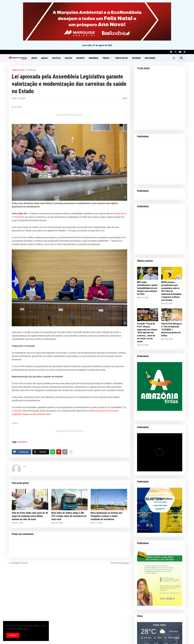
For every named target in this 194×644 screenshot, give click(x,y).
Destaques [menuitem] (150, 58)
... (24, 466)
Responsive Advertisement (70, 115)
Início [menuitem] (34, 58)
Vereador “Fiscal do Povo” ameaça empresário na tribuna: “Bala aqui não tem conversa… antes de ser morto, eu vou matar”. (147, 333)
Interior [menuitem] (136, 58)
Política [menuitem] (56, 58)
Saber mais (23, 629)
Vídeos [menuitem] (106, 58)
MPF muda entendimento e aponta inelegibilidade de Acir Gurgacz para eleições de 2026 (147, 288)
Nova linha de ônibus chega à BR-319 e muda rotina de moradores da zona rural (69, 516)
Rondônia (31, 70)
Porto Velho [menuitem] (121, 58)
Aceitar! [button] (13, 635)
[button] (174, 58)
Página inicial (18, 70)
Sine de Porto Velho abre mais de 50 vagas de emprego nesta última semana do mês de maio (30, 516)
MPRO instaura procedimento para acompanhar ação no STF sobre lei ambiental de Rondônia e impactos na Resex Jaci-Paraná (171, 291)
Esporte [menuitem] (80, 58)
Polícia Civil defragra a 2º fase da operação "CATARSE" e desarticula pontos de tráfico (172, 330)
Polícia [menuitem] (68, 58)
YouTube (17, 411)
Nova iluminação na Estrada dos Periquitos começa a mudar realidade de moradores (107, 516)
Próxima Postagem (120, 563)
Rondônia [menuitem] (94, 58)
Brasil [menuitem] (45, 58)
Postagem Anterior (19, 563)
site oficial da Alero (42, 414)
